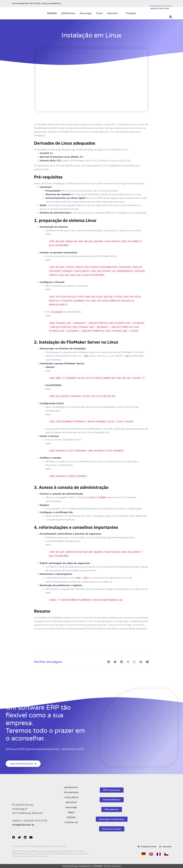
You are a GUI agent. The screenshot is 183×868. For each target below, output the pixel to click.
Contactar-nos (71, 822)
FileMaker (52, 13)
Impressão (112, 13)
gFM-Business (68, 13)
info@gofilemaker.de (23, 825)
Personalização (71, 792)
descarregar (86, 13)
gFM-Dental (71, 802)
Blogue (71, 812)
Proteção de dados (147, 847)
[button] (171, 17)
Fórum (99, 13)
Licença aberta (71, 797)
